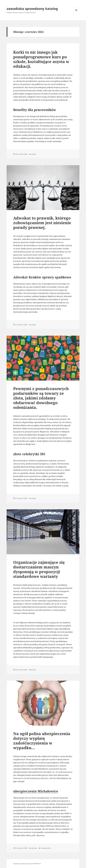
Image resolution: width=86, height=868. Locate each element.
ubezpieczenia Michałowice (36, 791)
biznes (34, 670)
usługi (33, 154)
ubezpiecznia (46, 848)
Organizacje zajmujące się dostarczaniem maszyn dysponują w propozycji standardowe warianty (39, 569)
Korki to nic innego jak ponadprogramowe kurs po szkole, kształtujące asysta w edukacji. (41, 59)
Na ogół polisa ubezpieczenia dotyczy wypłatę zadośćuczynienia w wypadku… (42, 741)
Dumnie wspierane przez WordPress (27, 864)
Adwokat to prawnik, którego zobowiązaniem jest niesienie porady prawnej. (42, 223)
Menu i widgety (76, 13)
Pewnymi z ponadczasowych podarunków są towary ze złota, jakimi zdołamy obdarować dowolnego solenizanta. (41, 398)
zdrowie (34, 848)
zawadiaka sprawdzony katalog (32, 9)
